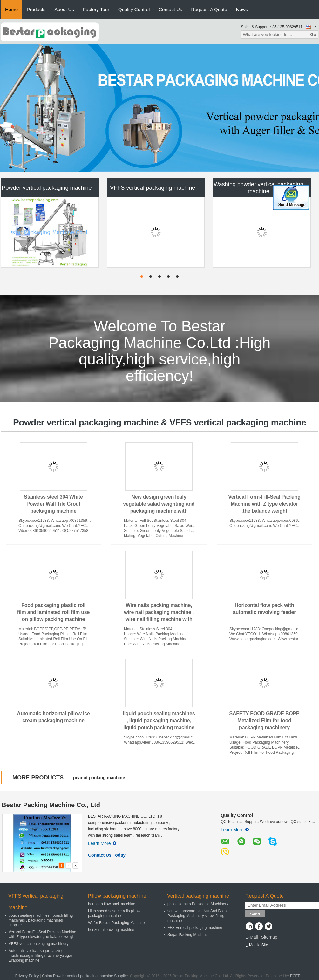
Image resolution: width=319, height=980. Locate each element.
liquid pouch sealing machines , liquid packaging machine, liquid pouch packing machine (159, 721)
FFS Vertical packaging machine (195, 928)
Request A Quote (209, 9)
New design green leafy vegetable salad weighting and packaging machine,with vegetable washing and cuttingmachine (159, 511)
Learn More (102, 843)
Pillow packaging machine (117, 896)
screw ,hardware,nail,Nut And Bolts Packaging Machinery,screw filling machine (197, 916)
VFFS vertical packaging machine (153, 188)
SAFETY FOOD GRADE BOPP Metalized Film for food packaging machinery (264, 721)
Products (36, 9)
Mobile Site (257, 945)
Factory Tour (96, 9)
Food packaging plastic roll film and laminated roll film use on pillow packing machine (53, 612)
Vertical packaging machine (198, 896)
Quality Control (134, 9)
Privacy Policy (27, 976)
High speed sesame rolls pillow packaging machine (114, 913)
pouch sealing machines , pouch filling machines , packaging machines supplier (41, 920)
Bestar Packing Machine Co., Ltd (51, 805)
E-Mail (252, 937)
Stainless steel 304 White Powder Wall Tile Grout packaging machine (53, 504)
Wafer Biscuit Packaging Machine (116, 923)
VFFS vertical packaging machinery (39, 944)
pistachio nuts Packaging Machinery (198, 904)
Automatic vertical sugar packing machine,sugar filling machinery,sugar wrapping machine (41, 956)
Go (313, 34)
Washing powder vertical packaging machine (258, 188)
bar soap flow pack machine (112, 904)
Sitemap (269, 937)
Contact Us (170, 9)
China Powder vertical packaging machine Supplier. (86, 976)
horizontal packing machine (111, 930)
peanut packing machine (99, 778)
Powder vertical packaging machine (47, 188)
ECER (295, 976)
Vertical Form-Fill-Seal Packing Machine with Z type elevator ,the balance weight (264, 504)
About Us (64, 9)
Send (255, 914)
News (242, 9)
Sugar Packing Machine (188, 935)
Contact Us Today (107, 855)
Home (11, 9)
